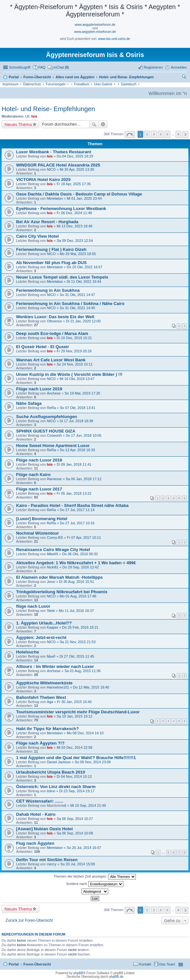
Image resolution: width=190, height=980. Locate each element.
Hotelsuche (28, 652)
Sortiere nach (95, 884)
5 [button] (167, 134)
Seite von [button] (130, 134)
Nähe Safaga (29, 403)
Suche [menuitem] (185, 78)
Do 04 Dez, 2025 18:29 (75, 156)
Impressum (10, 84)
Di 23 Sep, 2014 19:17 (77, 791)
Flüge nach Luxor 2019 (39, 389)
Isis (34, 116)
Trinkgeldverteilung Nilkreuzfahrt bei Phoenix (62, 592)
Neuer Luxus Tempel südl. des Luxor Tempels (62, 277)
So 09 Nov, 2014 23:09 (93, 762)
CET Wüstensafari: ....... (40, 801)
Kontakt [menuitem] (145, 964)
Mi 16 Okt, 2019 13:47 (77, 379)
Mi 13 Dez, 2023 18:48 (75, 226)
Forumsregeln (56, 84)
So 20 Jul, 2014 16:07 (84, 848)
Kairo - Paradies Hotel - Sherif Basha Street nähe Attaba (72, 505)
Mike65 (52, 554)
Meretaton (55, 198)
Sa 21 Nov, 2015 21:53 (78, 642)
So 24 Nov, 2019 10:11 (75, 364)
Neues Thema (18, 124)
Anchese (54, 393)
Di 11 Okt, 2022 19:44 (84, 281)
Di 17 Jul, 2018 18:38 (76, 421)
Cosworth (54, 435)
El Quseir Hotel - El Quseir (43, 347)
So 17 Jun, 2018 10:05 (84, 435)
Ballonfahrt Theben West (41, 697)
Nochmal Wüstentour (38, 533)
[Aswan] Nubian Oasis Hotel (44, 829)
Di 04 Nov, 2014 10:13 (74, 776)
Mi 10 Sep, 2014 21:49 (88, 805)
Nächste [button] (185, 134)
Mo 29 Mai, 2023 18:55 (78, 254)
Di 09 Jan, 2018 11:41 (74, 464)
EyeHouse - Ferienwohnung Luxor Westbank (61, 209)
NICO (51, 169)
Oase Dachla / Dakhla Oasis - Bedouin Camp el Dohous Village (79, 194)
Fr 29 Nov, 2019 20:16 (74, 351)
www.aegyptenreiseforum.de (95, 25)
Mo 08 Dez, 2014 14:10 (85, 733)
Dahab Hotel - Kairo (36, 814)
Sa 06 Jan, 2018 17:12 (84, 479)
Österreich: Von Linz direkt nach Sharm (56, 787)
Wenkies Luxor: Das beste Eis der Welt (55, 317)
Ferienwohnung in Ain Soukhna (48, 290)
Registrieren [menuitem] (153, 67)
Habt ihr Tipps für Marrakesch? (47, 729)
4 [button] (161, 134)
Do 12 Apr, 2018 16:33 (77, 450)
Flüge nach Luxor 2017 (39, 489)
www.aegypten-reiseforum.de (95, 32)
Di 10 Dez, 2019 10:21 (74, 338)
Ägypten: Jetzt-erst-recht (41, 637)
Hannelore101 (58, 687)
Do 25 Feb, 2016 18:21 (80, 627)
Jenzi (51, 582)
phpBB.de (116, 977)
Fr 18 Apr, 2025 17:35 (74, 184)
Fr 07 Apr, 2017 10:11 (84, 538)
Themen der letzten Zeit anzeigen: (95, 877)
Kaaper (52, 627)
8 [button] (178, 134)
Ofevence (54, 321)
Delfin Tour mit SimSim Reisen (47, 860)
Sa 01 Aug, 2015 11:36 (82, 671)
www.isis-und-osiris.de (114, 39)
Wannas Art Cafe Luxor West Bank (51, 360)
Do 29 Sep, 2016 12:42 (81, 567)
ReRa (51, 408)
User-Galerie (103, 84)
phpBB (78, 973)
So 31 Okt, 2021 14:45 (77, 308)
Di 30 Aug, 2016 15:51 (76, 582)
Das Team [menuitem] (167, 964)
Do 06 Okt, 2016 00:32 (80, 554)
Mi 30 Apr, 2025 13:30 (77, 169)
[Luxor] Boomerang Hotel (42, 519)
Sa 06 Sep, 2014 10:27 (75, 819)
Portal (14, 77)
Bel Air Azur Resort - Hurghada (47, 222)
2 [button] (147, 134)
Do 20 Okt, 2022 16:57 (85, 267)
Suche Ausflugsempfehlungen (47, 417)
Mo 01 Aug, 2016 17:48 (78, 596)
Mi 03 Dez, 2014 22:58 (75, 747)
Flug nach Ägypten (35, 843)
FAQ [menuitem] (42, 67)
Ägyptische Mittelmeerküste (44, 683)
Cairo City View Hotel (37, 236)
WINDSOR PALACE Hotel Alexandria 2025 (58, 165)
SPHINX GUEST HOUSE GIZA (46, 431)
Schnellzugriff (20, 67)
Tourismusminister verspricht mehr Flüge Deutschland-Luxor (78, 712)
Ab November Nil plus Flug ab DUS (51, 263)
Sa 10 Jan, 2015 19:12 (75, 716)
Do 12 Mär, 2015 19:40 (91, 687)
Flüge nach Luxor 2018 (39, 460)
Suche (94, 124)
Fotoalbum (82, 84)
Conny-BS (55, 538)
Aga (50, 702)
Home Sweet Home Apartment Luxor (53, 446)
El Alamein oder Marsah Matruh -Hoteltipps (59, 577)
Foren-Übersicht (37, 964)
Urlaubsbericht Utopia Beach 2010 (51, 772)
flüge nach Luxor (33, 606)
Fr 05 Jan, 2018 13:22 (74, 493)
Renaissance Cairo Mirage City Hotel (53, 550)
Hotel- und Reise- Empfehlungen (48, 109)
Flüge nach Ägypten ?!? (40, 743)
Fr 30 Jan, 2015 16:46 (74, 702)
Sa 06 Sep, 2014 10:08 (75, 833)
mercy (52, 864)
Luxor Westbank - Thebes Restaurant (54, 152)
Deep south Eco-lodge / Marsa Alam (52, 333)
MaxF (51, 656)
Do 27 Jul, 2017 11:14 (77, 510)
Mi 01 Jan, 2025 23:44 (84, 198)
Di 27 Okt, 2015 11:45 (77, 656)
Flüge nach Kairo (33, 475)
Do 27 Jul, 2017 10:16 (77, 523)
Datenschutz (32, 84)
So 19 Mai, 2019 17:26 (82, 393)
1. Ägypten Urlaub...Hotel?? (44, 623)
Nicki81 (52, 567)
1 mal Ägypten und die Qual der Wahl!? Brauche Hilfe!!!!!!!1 (76, 758)
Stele (51, 611)
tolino (51, 791)
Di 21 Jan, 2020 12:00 (83, 321)
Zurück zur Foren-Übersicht (29, 920)
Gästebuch (128, 84)
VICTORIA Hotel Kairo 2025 (43, 180)
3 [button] (154, 134)
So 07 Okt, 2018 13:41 (78, 408)
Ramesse (54, 479)
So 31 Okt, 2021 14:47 (77, 295)
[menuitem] (58, 67)
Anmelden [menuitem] (179, 67)
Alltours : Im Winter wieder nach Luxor (55, 666)
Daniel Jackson (59, 762)
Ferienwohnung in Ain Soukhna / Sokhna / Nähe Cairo (70, 304)
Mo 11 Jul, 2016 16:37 (76, 611)
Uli (27, 116)
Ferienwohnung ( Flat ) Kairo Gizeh (51, 249)
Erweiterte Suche (103, 124)
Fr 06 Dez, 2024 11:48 (74, 213)
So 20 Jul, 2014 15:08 (78, 864)
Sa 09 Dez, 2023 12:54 (75, 241)
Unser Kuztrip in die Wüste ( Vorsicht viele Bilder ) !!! (69, 374)
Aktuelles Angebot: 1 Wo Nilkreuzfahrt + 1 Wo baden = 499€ (76, 563)
